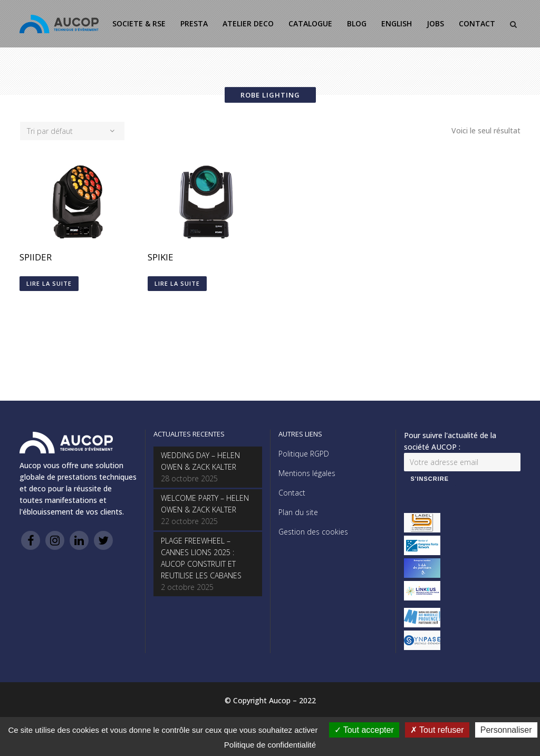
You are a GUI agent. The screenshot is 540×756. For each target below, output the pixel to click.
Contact (292, 493)
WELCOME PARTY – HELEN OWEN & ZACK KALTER (205, 504)
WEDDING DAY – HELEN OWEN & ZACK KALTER (200, 461)
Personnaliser (506, 730)
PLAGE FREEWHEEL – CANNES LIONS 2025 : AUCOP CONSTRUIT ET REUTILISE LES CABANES (201, 558)
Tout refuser (437, 730)
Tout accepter (364, 730)
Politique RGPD (304, 454)
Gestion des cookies (313, 532)
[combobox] (72, 131)
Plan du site (298, 512)
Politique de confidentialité (270, 745)
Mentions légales (307, 473)
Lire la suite (49, 283)
